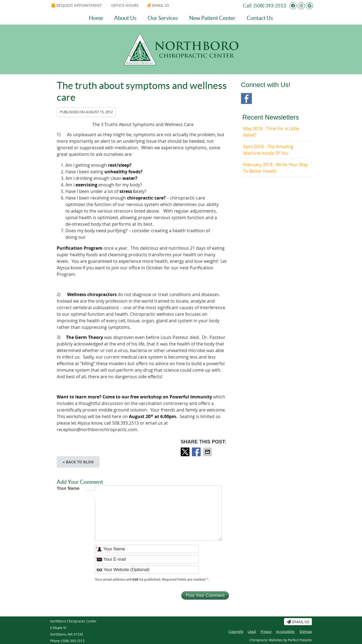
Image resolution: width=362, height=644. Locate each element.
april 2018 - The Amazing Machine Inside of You (268, 150)
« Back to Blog (78, 462)
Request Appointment (77, 5)
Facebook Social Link (246, 99)
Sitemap (306, 631)
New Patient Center (212, 18)
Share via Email (208, 452)
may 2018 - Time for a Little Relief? (271, 132)
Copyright (236, 631)
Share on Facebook (197, 452)
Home (96, 18)
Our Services (163, 18)
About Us (125, 18)
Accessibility (285, 631)
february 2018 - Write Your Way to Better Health (275, 168)
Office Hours (125, 5)
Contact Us (260, 18)
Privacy (266, 631)
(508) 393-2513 (270, 6)
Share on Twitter (186, 452)
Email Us (158, 5)
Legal (252, 631)
